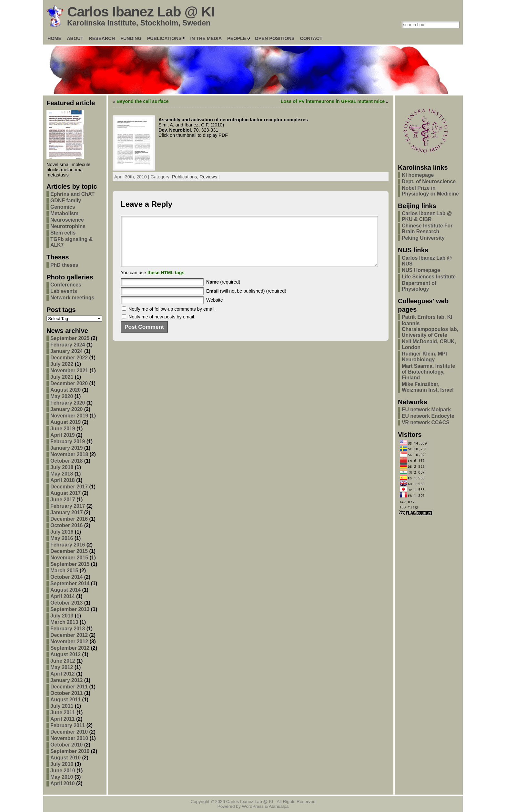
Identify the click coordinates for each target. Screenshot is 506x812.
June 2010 (63, 771)
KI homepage (418, 175)
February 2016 (68, 545)
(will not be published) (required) (246, 301)
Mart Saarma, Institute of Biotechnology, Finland (428, 372)
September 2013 (70, 609)
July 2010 (62, 764)
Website (215, 310)
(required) (223, 292)
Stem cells (63, 233)
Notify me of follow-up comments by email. (172, 319)
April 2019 (63, 435)
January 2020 (66, 409)
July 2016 (62, 532)
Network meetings (72, 298)
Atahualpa (279, 806)
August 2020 (66, 390)
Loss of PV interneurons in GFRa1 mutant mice (333, 101)
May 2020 (62, 396)
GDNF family (66, 200)
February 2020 (68, 403)
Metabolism (64, 213)
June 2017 (63, 500)
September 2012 (70, 648)
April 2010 (63, 783)
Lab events (64, 291)
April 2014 (63, 596)
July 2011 (62, 706)
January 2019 (66, 448)
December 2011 (69, 687)
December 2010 (69, 732)
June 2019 (63, 429)
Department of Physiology (419, 286)
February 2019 (68, 441)
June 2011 (63, 712)
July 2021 (62, 377)
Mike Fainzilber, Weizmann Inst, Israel (428, 387)
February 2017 (68, 506)
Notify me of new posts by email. (162, 326)
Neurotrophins (68, 226)
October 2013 (66, 603)
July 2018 (62, 467)
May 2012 (62, 667)
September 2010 (70, 751)
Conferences (66, 285)
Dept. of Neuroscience (429, 181)
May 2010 (62, 777)
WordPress (253, 806)
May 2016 (62, 538)
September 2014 (70, 583)
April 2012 (63, 674)
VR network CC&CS (426, 422)
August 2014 (66, 590)
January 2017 (66, 512)
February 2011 (68, 725)
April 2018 (63, 480)
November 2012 (69, 642)
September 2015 (70, 564)
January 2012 (66, 680)
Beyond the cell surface (143, 101)
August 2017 (66, 493)
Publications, (186, 177)
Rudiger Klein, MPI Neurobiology (424, 357)
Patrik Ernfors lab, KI (427, 317)
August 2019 (66, 422)
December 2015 (69, 551)
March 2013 (64, 622)
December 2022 (69, 358)
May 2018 (62, 474)
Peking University (423, 238)
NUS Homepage (421, 270)
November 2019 (69, 416)
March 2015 (64, 571)
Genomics (63, 207)
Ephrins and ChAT (72, 194)
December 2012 (69, 635)
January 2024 (66, 351)
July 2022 (62, 364)
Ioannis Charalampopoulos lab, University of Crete (430, 329)
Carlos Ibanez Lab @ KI (141, 12)
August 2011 (66, 700)
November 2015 (69, 558)
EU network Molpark (426, 410)
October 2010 (66, 745)
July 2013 (62, 616)
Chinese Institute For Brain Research (427, 229)
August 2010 (66, 758)
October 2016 (66, 525)
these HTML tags (166, 282)
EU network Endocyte (428, 416)
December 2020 (69, 383)
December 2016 (69, 519)
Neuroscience (67, 220)
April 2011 (63, 719)
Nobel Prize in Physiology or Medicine (430, 191)
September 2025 (70, 338)
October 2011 (66, 693)
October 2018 (66, 461)
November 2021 (69, 371)
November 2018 (69, 454)
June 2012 (63, 661)
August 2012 (66, 654)
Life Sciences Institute (429, 277)
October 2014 (66, 577)
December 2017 (69, 487)
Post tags (61, 310)
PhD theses (64, 265)
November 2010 (69, 738)
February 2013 (68, 629)
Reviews (208, 177)
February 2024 (68, 345)
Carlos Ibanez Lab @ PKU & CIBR (427, 216)
